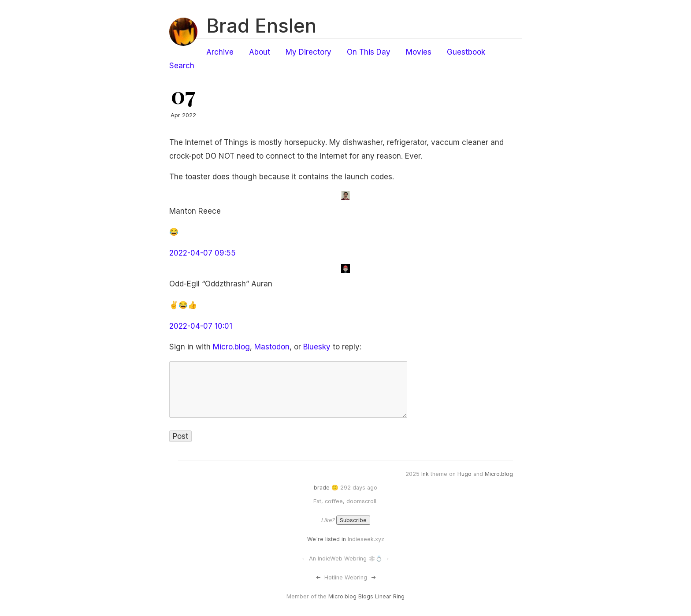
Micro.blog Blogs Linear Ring (366, 596)
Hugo (464, 474)
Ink (425, 474)
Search (182, 66)
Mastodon (272, 347)
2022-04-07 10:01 (201, 326)
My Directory (308, 52)
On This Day (369, 52)
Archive (220, 52)
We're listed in (327, 539)
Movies (419, 52)
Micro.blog (231, 347)
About (260, 52)
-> (373, 577)
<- (318, 577)
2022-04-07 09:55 (202, 253)
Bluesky (317, 347)
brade (322, 488)
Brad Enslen (261, 26)
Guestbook (466, 52)
